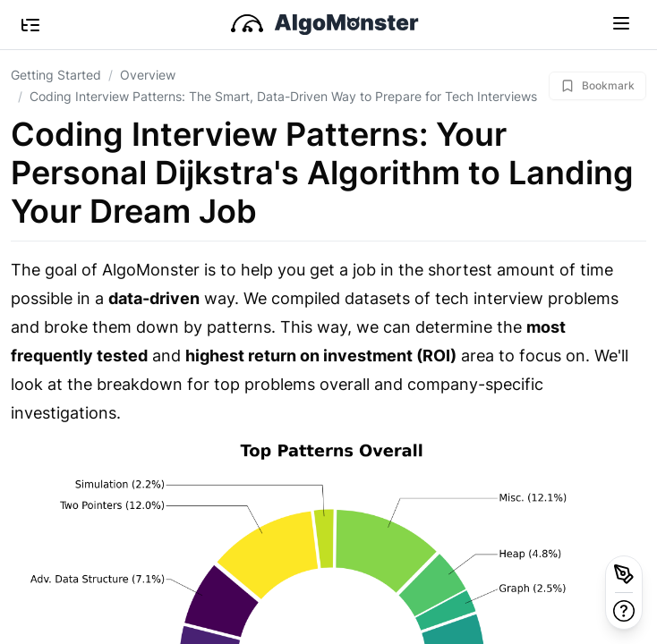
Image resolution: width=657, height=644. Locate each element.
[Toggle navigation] (621, 22)
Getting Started (56, 75)
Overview (148, 75)
